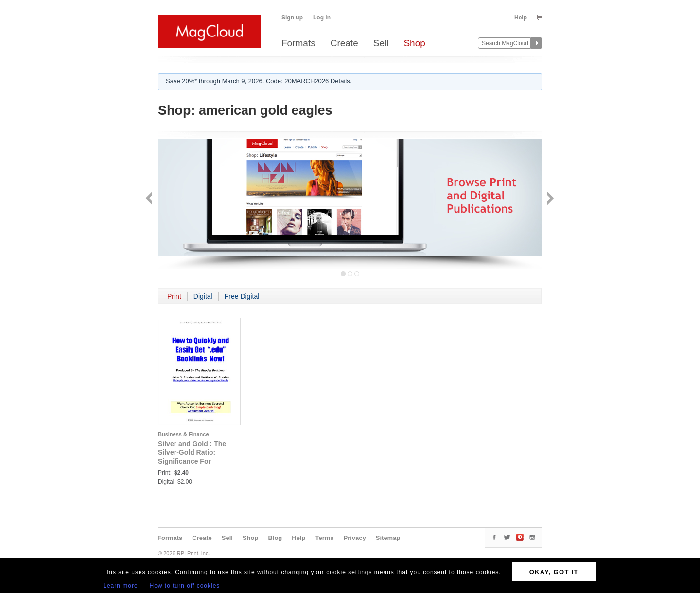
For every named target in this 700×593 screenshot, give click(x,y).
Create (344, 44)
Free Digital (242, 296)
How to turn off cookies (185, 586)
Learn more (120, 586)
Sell (381, 44)
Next (550, 199)
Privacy (355, 538)
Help (521, 18)
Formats (298, 44)
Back (150, 199)
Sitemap (388, 538)
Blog (275, 538)
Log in (322, 18)
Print (174, 296)
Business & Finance (184, 434)
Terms (324, 538)
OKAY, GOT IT (554, 572)
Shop (414, 44)
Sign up (292, 18)
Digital (203, 296)
